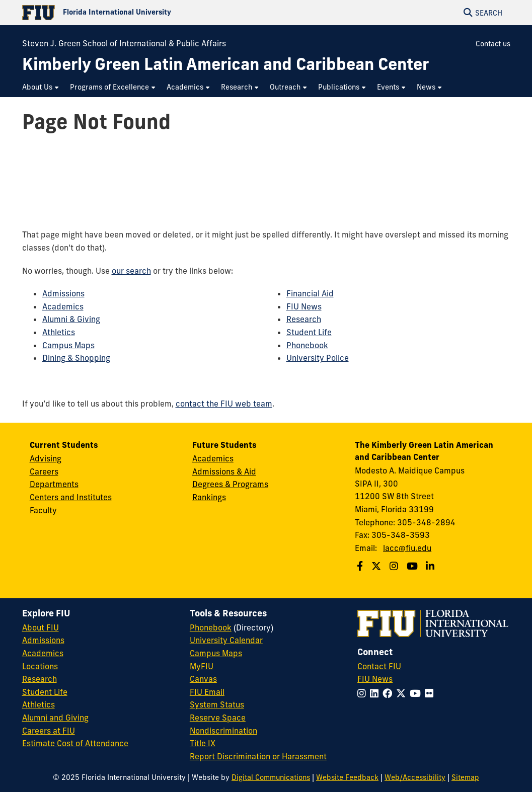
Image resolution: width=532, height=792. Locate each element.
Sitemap (465, 777)
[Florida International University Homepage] (144, 13)
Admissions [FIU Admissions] (43, 640)
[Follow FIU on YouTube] (417, 693)
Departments (54, 484)
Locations (40, 666)
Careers (44, 471)
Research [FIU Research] (40, 679)
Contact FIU (379, 666)
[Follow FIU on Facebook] (389, 693)
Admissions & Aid (224, 471)
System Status (217, 704)
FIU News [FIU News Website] (375, 679)
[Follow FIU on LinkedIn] (376, 693)
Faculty (43, 510)
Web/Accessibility (415, 777)
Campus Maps (68, 345)
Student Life (309, 332)
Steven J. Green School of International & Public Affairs (124, 43)
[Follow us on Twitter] (377, 566)
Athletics (59, 332)
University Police (318, 358)
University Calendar (226, 640)
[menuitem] (41, 87)
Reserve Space (218, 718)
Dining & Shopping (76, 358)
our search (131, 271)
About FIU (41, 627)
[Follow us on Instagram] (395, 566)
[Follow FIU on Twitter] (403, 693)
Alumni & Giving (71, 319)
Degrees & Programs (230, 484)
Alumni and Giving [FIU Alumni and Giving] (55, 718)
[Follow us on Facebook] (361, 566)
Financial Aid (310, 293)
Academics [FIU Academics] (43, 653)
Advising (46, 458)
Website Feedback (347, 777)
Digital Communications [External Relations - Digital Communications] (271, 777)
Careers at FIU (49, 731)
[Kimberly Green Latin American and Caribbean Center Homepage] (225, 64)
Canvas (203, 679)
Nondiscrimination (223, 731)
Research (304, 319)
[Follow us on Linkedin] (431, 566)
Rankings (209, 497)
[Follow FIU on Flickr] (431, 693)
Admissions (63, 293)
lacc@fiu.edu (407, 548)
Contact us (493, 44)
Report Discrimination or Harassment (258, 756)
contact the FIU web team (224, 404)
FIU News (304, 306)
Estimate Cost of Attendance (75, 743)
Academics (63, 306)
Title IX (203, 743)
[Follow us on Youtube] (413, 566)
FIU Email (207, 692)
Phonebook (307, 345)
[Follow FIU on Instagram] (364, 693)
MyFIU (202, 666)
